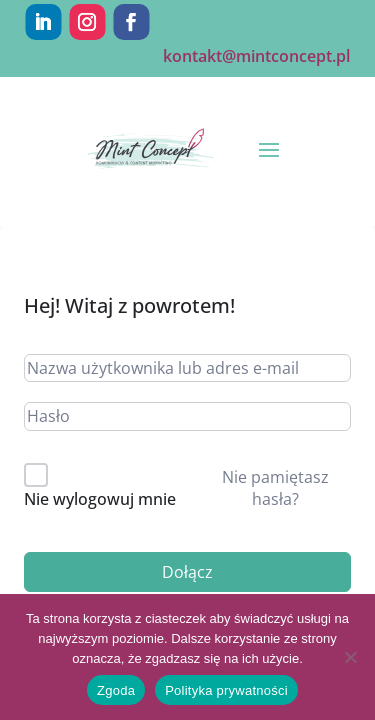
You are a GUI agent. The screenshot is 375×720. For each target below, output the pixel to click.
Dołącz (187, 572)
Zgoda (116, 690)
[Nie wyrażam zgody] (350, 657)
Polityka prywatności (226, 690)
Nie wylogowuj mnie (100, 499)
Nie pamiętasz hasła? (275, 488)
